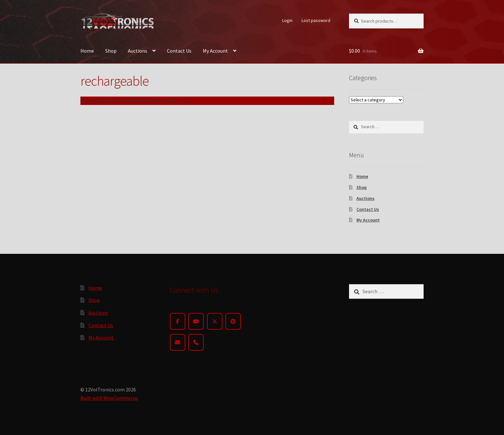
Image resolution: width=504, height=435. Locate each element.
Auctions (138, 51)
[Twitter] (215, 321)
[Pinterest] (233, 321)
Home (87, 51)
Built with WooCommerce (109, 398)
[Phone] (196, 342)
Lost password (316, 20)
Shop (111, 51)
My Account (215, 51)
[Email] (178, 342)
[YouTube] (196, 321)
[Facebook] (178, 321)
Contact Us (179, 51)
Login (287, 20)
